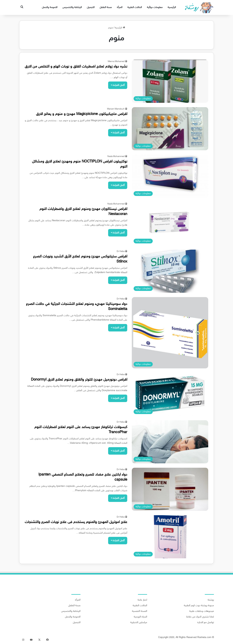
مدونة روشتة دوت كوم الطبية (199, 606)
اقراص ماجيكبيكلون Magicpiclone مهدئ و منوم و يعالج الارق (82, 114)
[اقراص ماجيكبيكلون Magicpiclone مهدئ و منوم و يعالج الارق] (170, 129)
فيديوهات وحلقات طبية (202, 611)
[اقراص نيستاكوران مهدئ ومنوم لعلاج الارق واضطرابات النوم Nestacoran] (170, 224)
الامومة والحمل (50, 7)
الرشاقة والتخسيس (72, 7)
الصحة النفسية (140, 611)
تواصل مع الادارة (206, 623)
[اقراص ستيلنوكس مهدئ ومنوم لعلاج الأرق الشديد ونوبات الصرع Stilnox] (170, 271)
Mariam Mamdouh (116, 109)
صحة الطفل (106, 7)
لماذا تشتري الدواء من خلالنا (200, 617)
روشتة (211, 600)
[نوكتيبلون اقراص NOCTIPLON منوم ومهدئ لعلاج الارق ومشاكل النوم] (170, 176)
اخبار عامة (142, 600)
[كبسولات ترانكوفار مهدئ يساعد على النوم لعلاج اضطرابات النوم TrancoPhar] (170, 442)
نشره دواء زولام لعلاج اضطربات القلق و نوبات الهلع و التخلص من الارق (76, 67)
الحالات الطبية (135, 7)
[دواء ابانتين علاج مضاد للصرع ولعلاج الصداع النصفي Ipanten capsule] (170, 489)
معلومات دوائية (155, 7)
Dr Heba (121, 251)
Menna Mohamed (116, 61)
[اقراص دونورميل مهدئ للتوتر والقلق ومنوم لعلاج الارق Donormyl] (170, 394)
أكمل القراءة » (118, 85)
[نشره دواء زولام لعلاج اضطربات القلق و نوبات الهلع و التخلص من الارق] (170, 81)
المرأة (120, 7)
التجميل (91, 7)
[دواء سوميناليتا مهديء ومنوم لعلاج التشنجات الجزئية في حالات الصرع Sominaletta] (170, 333)
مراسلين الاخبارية (139, 623)
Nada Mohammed (116, 156)
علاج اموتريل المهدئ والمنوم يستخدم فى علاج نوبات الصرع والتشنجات (76, 522)
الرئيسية (172, 7)
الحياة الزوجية (140, 617)
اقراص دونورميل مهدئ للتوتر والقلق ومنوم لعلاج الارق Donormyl (79, 380)
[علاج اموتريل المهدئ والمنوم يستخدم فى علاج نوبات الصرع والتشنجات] (170, 537)
